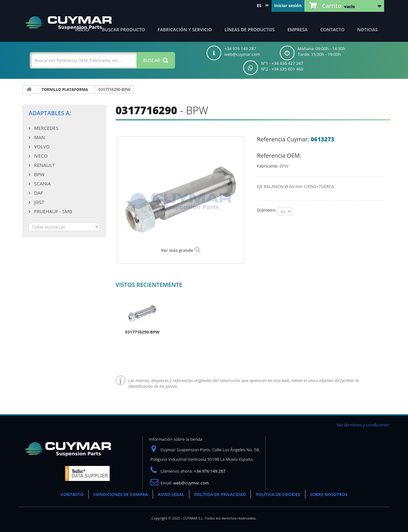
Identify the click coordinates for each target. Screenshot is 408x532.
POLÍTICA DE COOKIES (278, 494)
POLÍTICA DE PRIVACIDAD (220, 494)
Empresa (298, 30)
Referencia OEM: (279, 155)
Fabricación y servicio (185, 30)
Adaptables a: (50, 113)
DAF (38, 193)
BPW (39, 174)
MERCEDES (46, 128)
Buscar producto (124, 30)
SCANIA (42, 184)
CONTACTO (72, 494)
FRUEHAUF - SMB (52, 211)
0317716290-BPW (142, 332)
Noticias (368, 30)
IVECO (40, 156)
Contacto (332, 30)
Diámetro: (267, 210)
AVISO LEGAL (171, 494)
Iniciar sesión (288, 5)
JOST (39, 202)
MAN (39, 137)
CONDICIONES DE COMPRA (121, 494)
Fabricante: (268, 166)
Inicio (82, 30)
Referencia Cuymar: (283, 139)
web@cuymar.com (191, 483)
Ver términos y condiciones (363, 425)
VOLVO (41, 146)
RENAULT (44, 165)
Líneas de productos (250, 30)
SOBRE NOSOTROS (329, 494)
